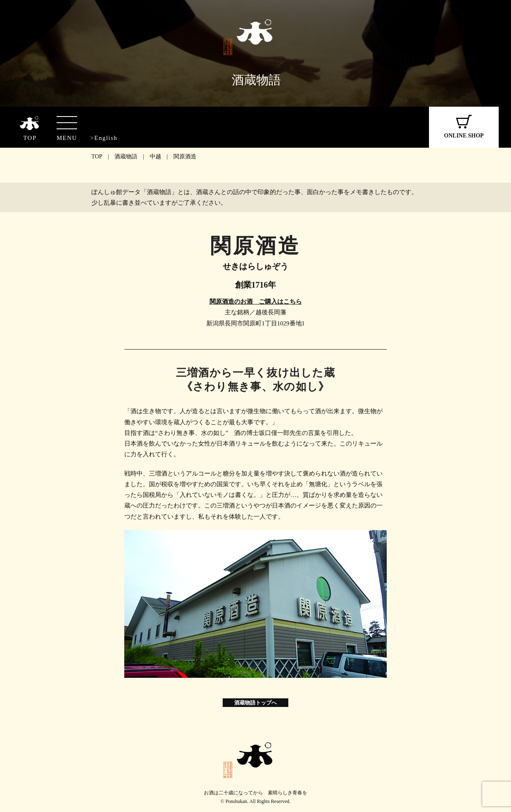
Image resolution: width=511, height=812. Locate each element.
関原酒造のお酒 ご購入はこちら (256, 302)
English (106, 138)
